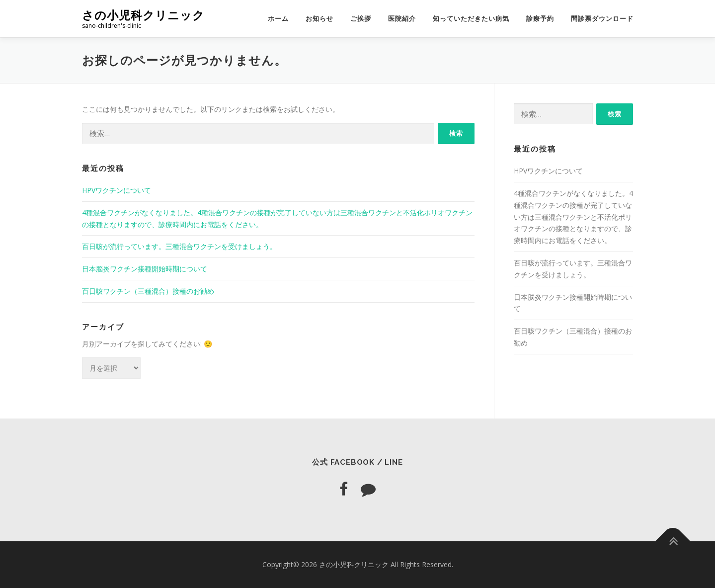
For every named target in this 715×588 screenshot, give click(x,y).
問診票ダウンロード (602, 19)
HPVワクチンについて (117, 190)
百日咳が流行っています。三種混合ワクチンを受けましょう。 (179, 246)
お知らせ (319, 19)
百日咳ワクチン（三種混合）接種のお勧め (148, 291)
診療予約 (540, 19)
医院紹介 (402, 19)
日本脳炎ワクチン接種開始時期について (145, 269)
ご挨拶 (361, 19)
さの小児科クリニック (143, 15)
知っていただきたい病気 (471, 19)
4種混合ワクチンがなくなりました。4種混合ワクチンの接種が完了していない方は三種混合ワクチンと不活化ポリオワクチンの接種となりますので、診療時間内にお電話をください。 (573, 217)
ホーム (278, 19)
